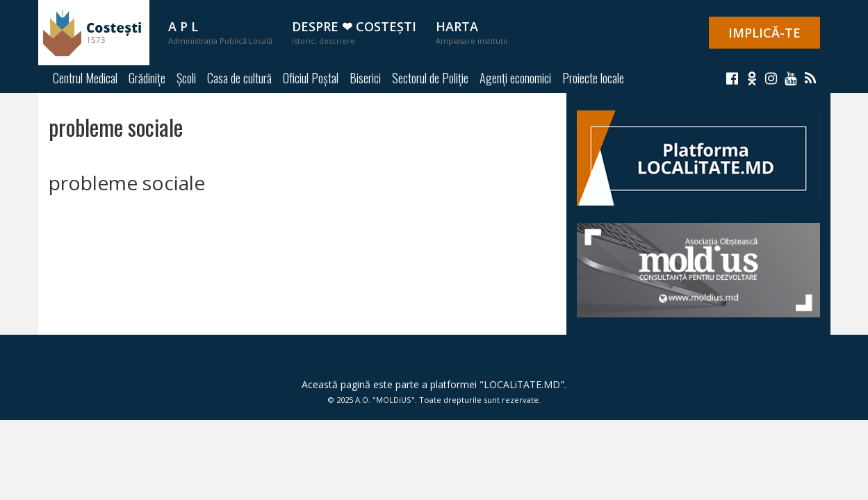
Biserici (365, 78)
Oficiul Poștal (311, 78)
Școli (186, 78)
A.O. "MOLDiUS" (385, 400)
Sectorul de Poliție (430, 78)
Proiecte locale (593, 78)
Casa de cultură (239, 78)
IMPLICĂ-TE (764, 33)
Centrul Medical (85, 78)
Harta (472, 32)
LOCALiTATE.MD (522, 384)
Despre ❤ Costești (354, 32)
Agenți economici (515, 78)
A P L (220, 32)
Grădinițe (147, 78)
